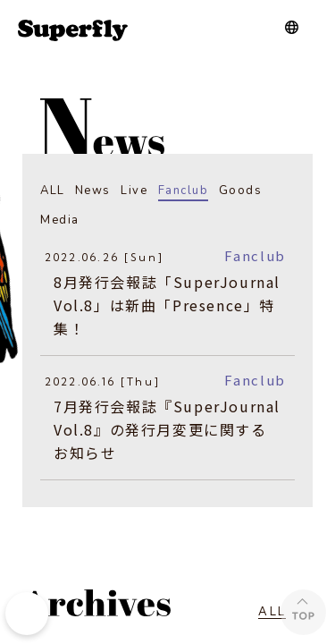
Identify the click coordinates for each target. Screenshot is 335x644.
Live (134, 191)
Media (60, 220)
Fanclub (184, 191)
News (93, 191)
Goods (241, 191)
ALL (53, 191)
